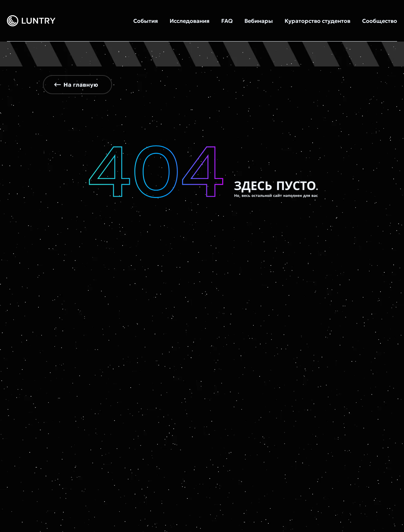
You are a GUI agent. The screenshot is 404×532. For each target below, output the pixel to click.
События (146, 21)
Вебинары (259, 21)
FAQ (227, 21)
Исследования (190, 21)
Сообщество (380, 21)
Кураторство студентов (317, 21)
